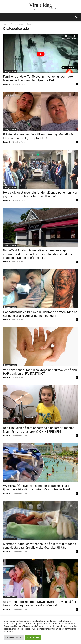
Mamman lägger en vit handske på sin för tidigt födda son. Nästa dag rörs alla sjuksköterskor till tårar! (40, 546)
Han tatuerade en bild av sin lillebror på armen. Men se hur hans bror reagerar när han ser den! (40, 314)
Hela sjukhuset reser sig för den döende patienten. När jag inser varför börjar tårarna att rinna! (40, 194)
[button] (77, 17)
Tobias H (6, 84)
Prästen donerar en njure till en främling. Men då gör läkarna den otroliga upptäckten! (38, 136)
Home (5, 24)
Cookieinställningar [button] (14, 637)
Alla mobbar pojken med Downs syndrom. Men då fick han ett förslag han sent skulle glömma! (40, 604)
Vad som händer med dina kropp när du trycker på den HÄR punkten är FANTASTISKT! (40, 372)
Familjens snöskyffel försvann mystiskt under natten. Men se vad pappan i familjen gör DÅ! (39, 78)
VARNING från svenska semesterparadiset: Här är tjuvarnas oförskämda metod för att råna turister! (37, 488)
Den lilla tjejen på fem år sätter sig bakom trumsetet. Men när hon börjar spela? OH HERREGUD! (39, 430)
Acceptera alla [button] (33, 637)
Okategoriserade (18, 24)
